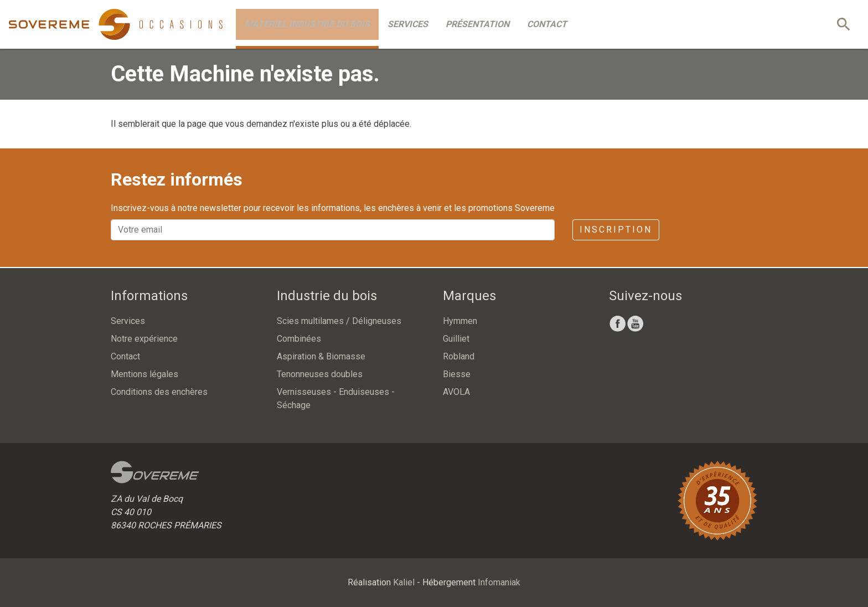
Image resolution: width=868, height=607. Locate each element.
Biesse (457, 374)
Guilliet (456, 339)
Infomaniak (499, 582)
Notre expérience (144, 339)
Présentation (477, 24)
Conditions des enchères (159, 392)
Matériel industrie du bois (307, 24)
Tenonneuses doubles (320, 374)
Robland (459, 356)
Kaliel (404, 582)
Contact (547, 24)
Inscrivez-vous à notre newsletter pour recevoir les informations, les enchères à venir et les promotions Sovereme (333, 208)
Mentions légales (144, 374)
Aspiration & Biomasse (321, 356)
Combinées (299, 339)
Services (408, 24)
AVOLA (456, 392)
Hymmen (460, 321)
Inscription (616, 230)
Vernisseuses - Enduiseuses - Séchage (336, 398)
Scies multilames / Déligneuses (339, 321)
